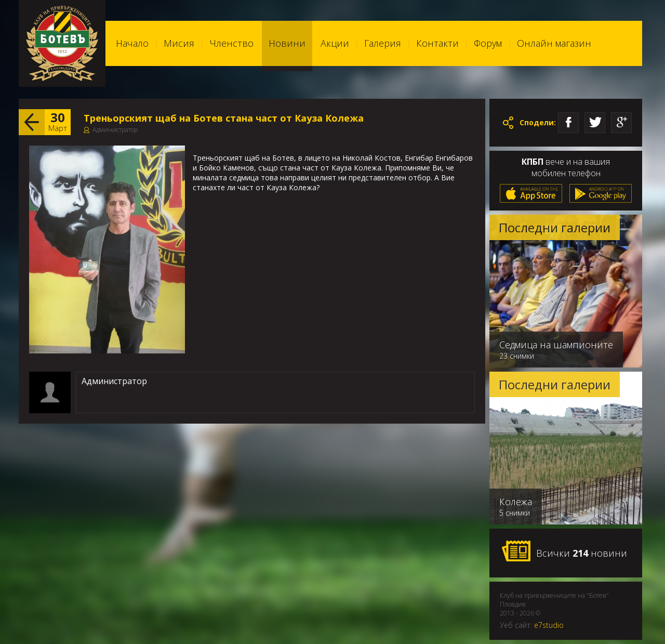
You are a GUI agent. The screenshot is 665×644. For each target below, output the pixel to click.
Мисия (179, 43)
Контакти (437, 43)
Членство (231, 43)
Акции (335, 43)
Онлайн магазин (554, 43)
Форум (488, 43)
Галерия (383, 43)
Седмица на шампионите (556, 345)
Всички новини (564, 551)
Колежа (516, 502)
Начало (132, 43)
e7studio (549, 625)
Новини (287, 43)
